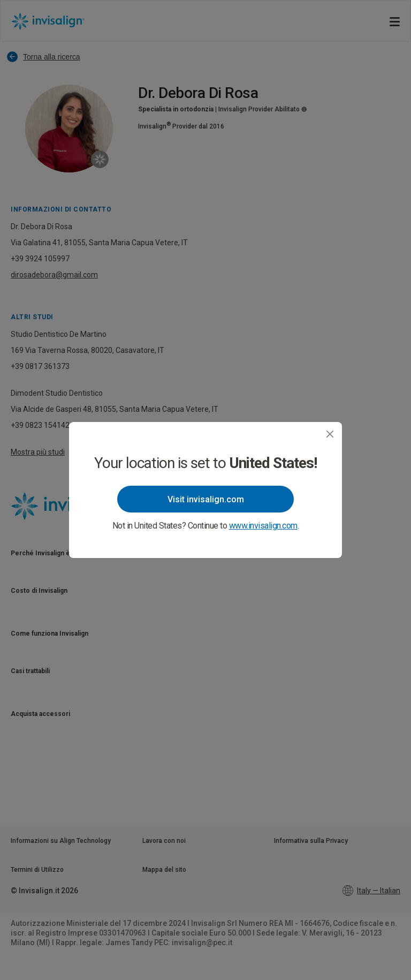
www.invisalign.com (263, 526)
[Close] (330, 434)
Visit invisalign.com (206, 499)
